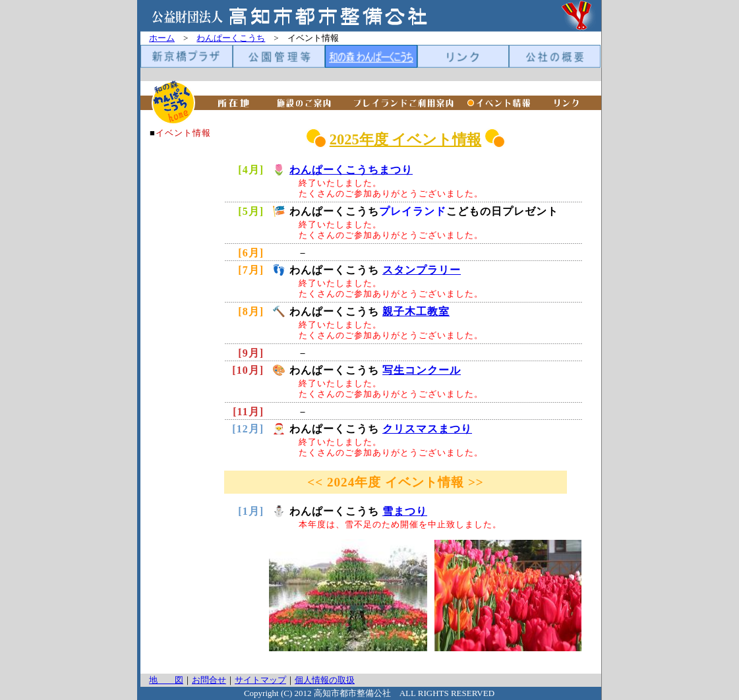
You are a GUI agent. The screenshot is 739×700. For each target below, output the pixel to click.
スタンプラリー (422, 270)
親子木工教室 (416, 311)
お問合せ (209, 680)
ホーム (162, 38)
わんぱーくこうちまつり (351, 170)
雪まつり (405, 511)
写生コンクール (422, 370)
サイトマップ (260, 680)
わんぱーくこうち (231, 38)
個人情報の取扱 (325, 680)
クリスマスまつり (427, 429)
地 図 (166, 680)
